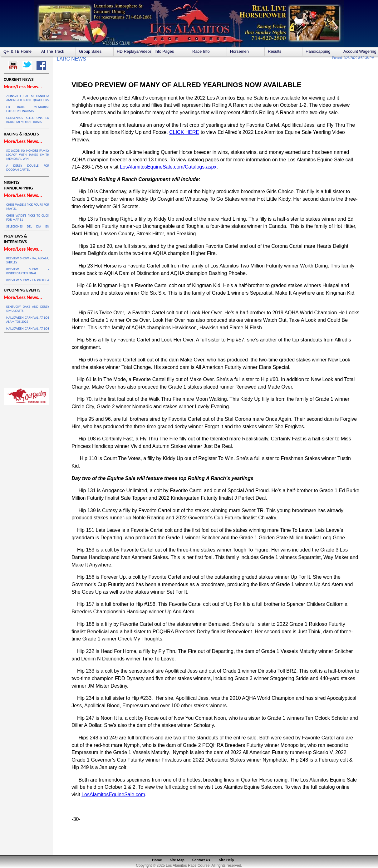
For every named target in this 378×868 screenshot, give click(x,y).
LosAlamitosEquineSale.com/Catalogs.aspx (168, 167)
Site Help (226, 860)
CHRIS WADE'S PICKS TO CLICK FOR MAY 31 (28, 218)
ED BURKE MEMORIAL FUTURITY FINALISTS (28, 109)
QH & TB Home (17, 51)
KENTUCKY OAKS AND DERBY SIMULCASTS (28, 309)
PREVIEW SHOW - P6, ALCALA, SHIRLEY (28, 260)
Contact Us (201, 860)
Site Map (177, 860)
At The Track (53, 51)
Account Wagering (360, 51)
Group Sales (90, 51)
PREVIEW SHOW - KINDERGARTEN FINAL (28, 271)
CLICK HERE (184, 132)
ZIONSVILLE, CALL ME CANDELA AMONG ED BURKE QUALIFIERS (28, 98)
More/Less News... (23, 87)
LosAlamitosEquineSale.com (113, 794)
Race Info (201, 51)
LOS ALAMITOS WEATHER (26, 359)
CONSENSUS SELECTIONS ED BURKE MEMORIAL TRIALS (28, 120)
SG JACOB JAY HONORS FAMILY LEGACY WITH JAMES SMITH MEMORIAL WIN (28, 155)
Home (157, 860)
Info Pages (164, 51)
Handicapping (318, 51)
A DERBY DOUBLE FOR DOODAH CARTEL (28, 168)
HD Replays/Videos (134, 51)
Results (275, 51)
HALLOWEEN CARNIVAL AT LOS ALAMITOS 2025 (28, 320)
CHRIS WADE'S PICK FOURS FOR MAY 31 (28, 207)
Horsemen (239, 51)
